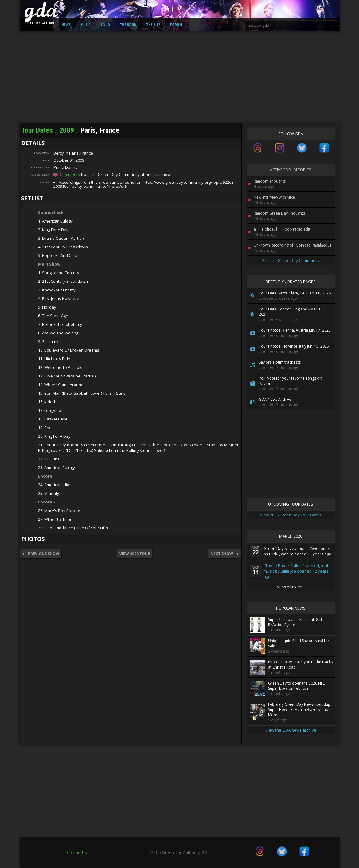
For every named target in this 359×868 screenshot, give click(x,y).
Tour (105, 25)
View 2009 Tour (135, 554)
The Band (128, 25)
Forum (176, 25)
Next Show (225, 554)
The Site (153, 25)
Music (86, 25)
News (66, 25)
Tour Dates (37, 130)
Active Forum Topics (291, 170)
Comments (70, 174)
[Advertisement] (180, 77)
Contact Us (77, 852)
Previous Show (41, 554)
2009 (67, 130)
